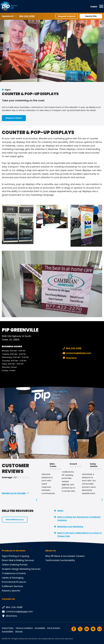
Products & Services (14, 551)
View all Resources (15, 520)
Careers (80, 556)
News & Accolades (65, 556)
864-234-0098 (27, 16)
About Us (51, 551)
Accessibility (40, 628)
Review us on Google (14, 493)
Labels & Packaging (13, 578)
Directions (69, 358)
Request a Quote (67, 16)
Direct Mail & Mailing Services (18, 560)
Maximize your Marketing (70, 527)
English (94, 6)
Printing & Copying (19, 556)
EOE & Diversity (54, 628)
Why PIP (49, 556)
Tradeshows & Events (14, 573)
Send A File (91, 16)
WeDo (60, 511)
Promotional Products (14, 582)
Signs (8, 90)
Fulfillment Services (12, 586)
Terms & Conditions (24, 628)
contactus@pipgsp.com (77, 353)
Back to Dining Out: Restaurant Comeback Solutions (79, 519)
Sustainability (67, 560)
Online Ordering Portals (15, 565)
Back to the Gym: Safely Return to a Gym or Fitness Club (80, 535)
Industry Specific (11, 591)
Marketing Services (30, 569)
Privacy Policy (8, 628)
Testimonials (52, 560)
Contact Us (8, 599)
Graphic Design (10, 569)
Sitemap (19, 631)
